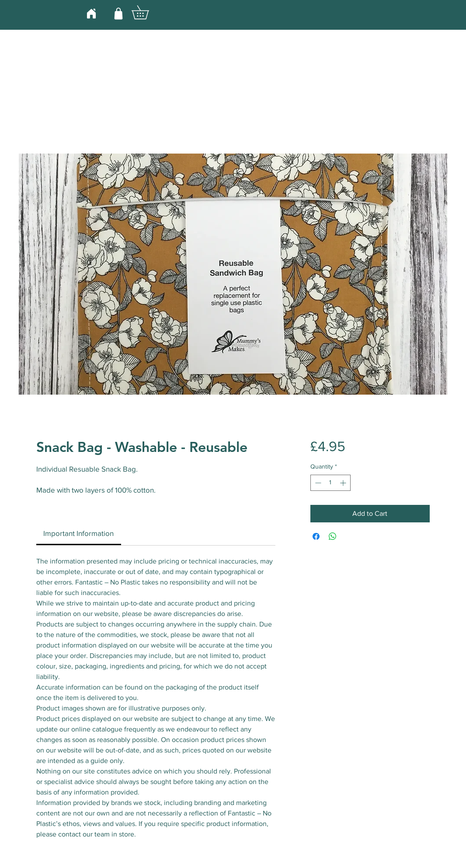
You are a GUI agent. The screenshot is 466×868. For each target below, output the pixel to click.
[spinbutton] (330, 483)
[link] (78, 533)
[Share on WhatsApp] (333, 536)
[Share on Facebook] (316, 536)
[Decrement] (317, 483)
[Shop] (118, 13)
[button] (147, 12)
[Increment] (344, 483)
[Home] (91, 13)
